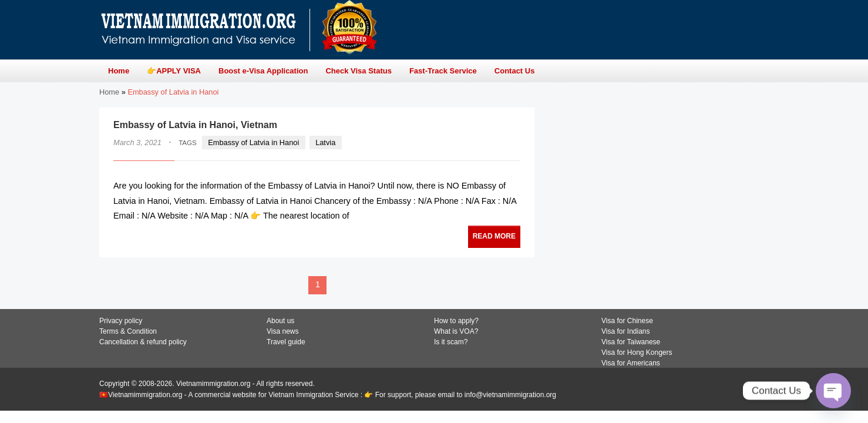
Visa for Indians (626, 331)
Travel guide (286, 342)
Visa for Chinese (627, 321)
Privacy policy (121, 321)
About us (280, 321)
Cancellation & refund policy (143, 342)
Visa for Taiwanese (631, 342)
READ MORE (494, 236)
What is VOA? (456, 331)
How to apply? (456, 321)
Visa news (282, 331)
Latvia (325, 142)
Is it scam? (451, 342)
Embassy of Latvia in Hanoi (253, 142)
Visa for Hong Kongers (637, 352)
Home (109, 92)
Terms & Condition (128, 331)
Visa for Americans (631, 363)
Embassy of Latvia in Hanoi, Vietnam (195, 125)
